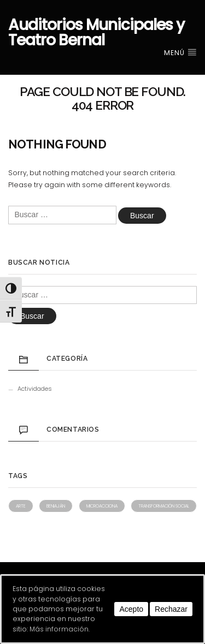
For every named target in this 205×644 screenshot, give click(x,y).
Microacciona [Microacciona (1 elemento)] (102, 506)
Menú (180, 53)
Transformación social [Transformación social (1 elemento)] (164, 506)
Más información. (60, 629)
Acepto (131, 609)
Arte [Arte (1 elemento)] (21, 506)
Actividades (35, 389)
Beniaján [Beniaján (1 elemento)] (56, 506)
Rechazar (171, 609)
